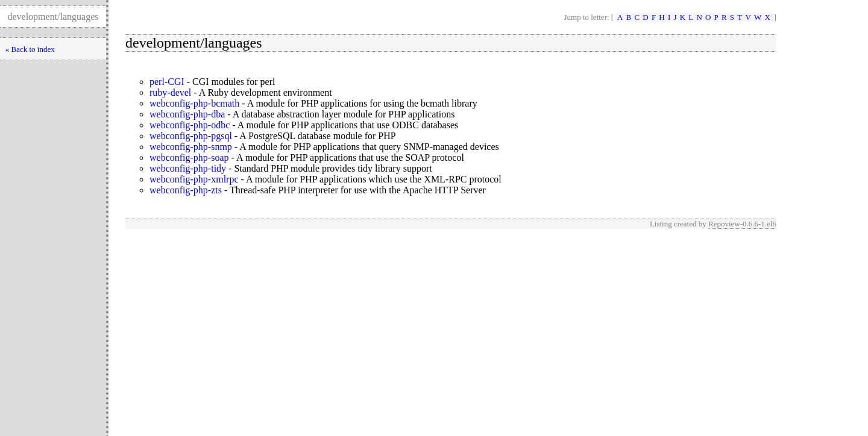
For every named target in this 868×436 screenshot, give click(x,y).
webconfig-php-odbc (190, 125)
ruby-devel (170, 92)
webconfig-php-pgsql (191, 136)
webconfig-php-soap (189, 157)
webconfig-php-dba (187, 114)
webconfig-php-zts (186, 190)
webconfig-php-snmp (191, 147)
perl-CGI (167, 82)
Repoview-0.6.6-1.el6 (742, 224)
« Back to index (30, 49)
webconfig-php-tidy (188, 168)
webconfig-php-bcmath (194, 103)
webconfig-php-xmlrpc (194, 179)
